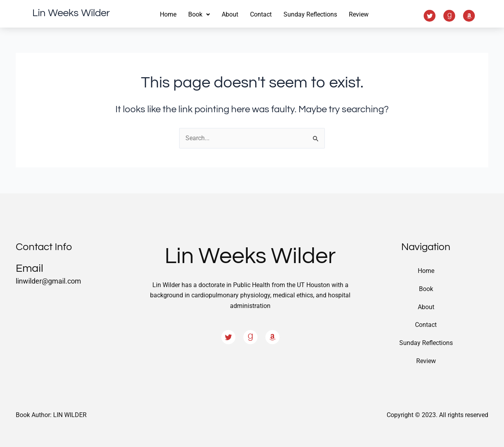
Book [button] (199, 14)
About (230, 14)
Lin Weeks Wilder (71, 13)
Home (168, 14)
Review (359, 14)
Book (426, 288)
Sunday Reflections (310, 14)
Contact (261, 14)
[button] (199, 15)
